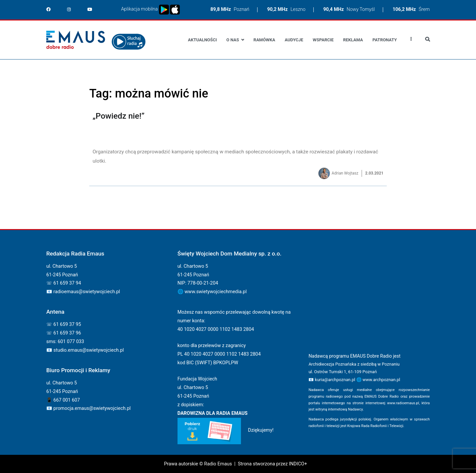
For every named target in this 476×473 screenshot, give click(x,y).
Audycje (294, 40)
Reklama (353, 40)
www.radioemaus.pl (403, 403)
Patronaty (385, 40)
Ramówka (264, 40)
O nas (233, 40)
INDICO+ (298, 464)
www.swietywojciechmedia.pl (216, 292)
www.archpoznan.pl (381, 380)
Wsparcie (323, 40)
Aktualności (202, 40)
